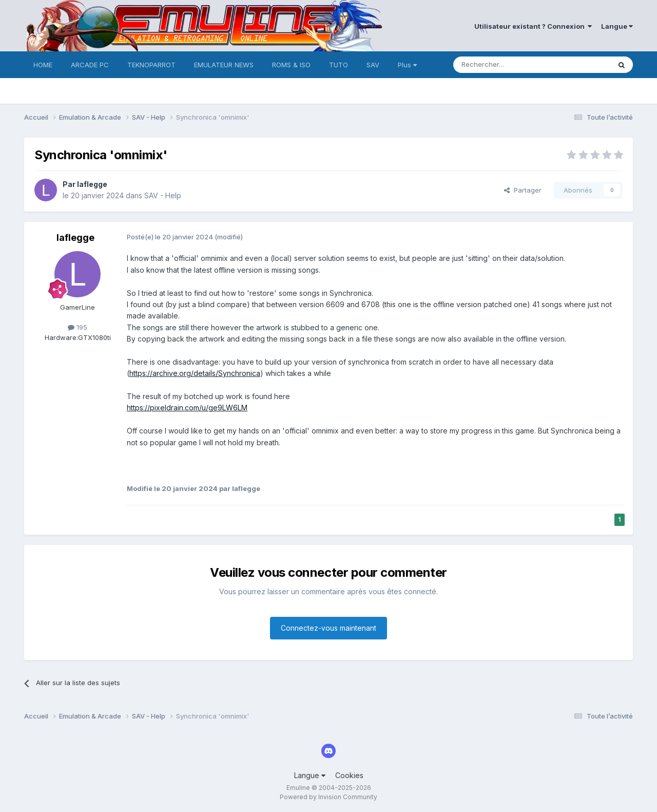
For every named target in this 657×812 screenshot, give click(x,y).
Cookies (349, 775)
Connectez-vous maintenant (328, 628)
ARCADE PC (90, 65)
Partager (523, 190)
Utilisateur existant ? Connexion (533, 26)
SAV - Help (163, 195)
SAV (373, 65)
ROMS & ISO (291, 65)
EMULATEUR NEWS (224, 65)
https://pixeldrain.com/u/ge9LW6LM (187, 408)
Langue (617, 26)
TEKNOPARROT (151, 65)
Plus (407, 65)
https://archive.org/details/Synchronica (195, 373)
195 (78, 327)
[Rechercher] (509, 65)
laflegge (92, 184)
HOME (43, 65)
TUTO (339, 65)
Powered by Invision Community (328, 797)
